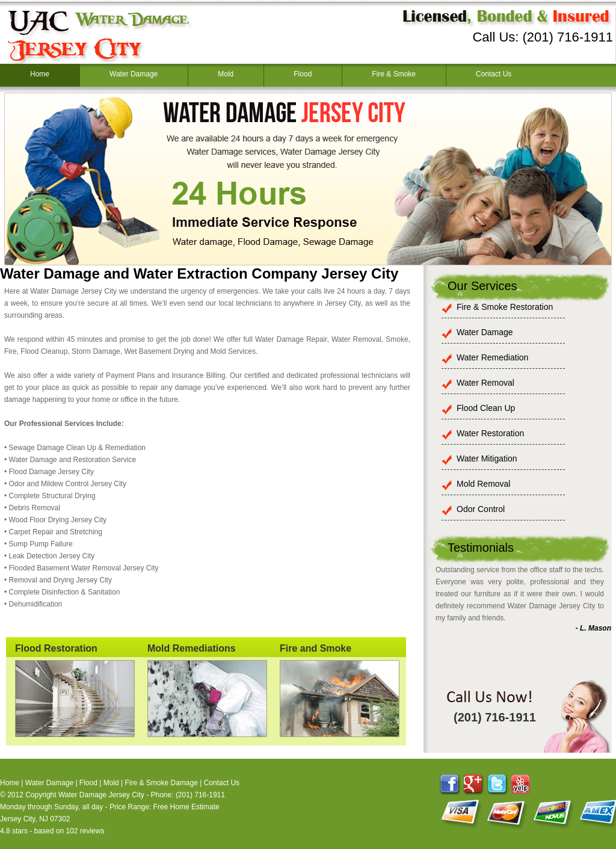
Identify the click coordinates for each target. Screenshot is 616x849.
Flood (303, 74)
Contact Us (494, 74)
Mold (226, 74)
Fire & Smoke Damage (162, 783)
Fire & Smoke (394, 74)
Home (40, 74)
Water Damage (134, 74)
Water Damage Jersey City (101, 795)
